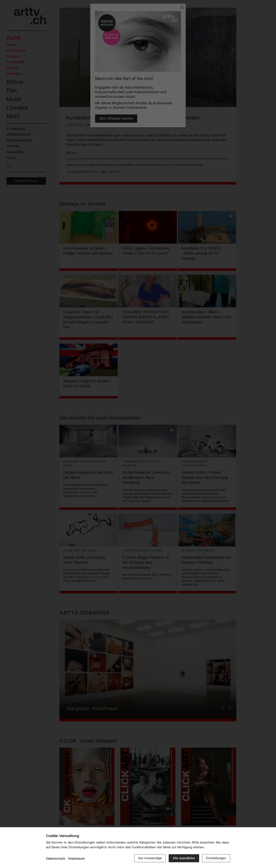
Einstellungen (216, 858)
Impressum (77, 858)
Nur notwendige (150, 858)
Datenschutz (56, 858)
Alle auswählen (184, 858)
